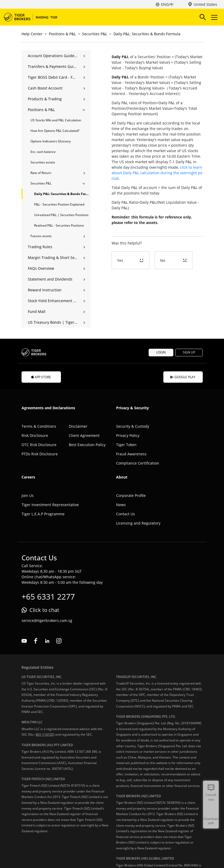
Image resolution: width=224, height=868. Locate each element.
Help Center (32, 34)
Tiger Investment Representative (50, 505)
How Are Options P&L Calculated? (55, 131)
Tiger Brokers (34, 17)
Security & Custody (133, 426)
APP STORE (41, 377)
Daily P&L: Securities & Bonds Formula (147, 34)
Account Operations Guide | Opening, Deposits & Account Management (53, 56)
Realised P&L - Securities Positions (59, 225)
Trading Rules (40, 247)
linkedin (47, 641)
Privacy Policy (128, 435)
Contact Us (126, 514)
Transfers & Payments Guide (53, 66)
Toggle (213, 17)
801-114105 (45, 734)
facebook (36, 641)
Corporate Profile (131, 495)
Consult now (211, 797)
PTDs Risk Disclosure (40, 454)
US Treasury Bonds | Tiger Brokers (53, 322)
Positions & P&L (62, 34)
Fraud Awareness (131, 454)
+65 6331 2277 (48, 597)
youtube (24, 641)
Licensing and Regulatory (138, 523)
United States (205, 4)
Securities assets (43, 162)
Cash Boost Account (45, 88)
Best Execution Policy (87, 445)
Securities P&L (95, 34)
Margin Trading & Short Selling (53, 258)
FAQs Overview (41, 268)
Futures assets (41, 236)
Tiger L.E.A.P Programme (43, 514)
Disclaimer (78, 426)
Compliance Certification (138, 463)
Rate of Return (41, 173)
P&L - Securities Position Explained (59, 204)
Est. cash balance (43, 152)
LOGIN (161, 352)
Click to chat (44, 610)
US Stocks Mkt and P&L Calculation (56, 120)
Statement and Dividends (50, 279)
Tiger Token (126, 445)
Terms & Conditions (39, 426)
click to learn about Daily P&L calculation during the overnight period (157, 173)
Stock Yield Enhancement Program (53, 301)
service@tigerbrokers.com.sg (47, 620)
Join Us (28, 495)
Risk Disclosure (35, 435)
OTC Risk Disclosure (39, 445)
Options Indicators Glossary (51, 141)
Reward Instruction (45, 290)
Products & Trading (45, 99)
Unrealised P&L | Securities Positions (61, 215)
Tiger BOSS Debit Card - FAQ (53, 77)
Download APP (211, 821)
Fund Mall (37, 311)
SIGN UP (189, 352)
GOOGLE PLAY (183, 377)
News (121, 505)
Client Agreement (84, 435)
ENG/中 (167, 4)
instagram (59, 641)
